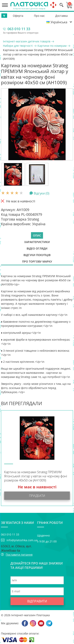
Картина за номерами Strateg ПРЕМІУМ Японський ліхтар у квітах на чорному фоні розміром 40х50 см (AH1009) (36, 476)
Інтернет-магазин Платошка (30, 615)
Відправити (37, 601)
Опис (37, 235)
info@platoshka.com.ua (22, 540)
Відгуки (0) (42, 193)
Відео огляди (37, 248)
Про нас (39, 16)
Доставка (61, 16)
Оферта (18, 16)
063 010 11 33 (19, 29)
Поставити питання (19, 555)
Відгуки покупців (37, 255)
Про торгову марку (37, 261)
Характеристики (37, 242)
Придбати (37, 496)
